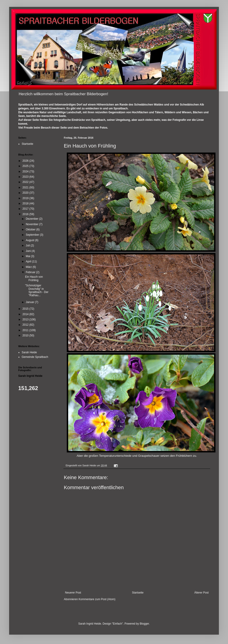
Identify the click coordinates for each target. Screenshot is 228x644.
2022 (26, 182)
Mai (28, 256)
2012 (26, 325)
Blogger (144, 624)
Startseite (138, 593)
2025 (26, 166)
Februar (31, 272)
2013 (26, 319)
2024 (26, 172)
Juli (28, 245)
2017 (26, 209)
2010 (26, 335)
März (29, 267)
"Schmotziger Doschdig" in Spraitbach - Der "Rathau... (37, 290)
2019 (26, 198)
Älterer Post (201, 593)
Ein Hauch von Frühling (34, 278)
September (33, 235)
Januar (30, 302)
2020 (26, 193)
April (29, 261)
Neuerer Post (73, 593)
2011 (26, 330)
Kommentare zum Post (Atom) (97, 599)
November (32, 224)
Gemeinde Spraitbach (35, 357)
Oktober (31, 230)
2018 (26, 203)
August (30, 240)
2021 (26, 187)
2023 (26, 177)
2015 (26, 309)
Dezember (32, 219)
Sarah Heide (29, 352)
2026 (26, 161)
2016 (26, 214)
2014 (26, 314)
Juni (29, 251)
